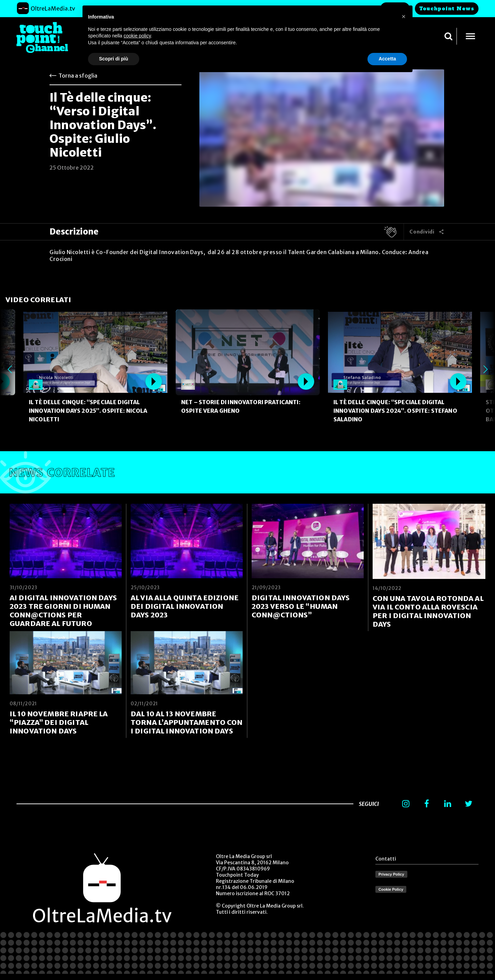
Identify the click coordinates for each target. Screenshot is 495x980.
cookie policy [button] (137, 36)
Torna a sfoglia (78, 76)
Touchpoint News (447, 9)
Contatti (386, 859)
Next (485, 369)
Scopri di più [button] (114, 59)
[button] (404, 16)
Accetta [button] (387, 59)
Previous (10, 369)
